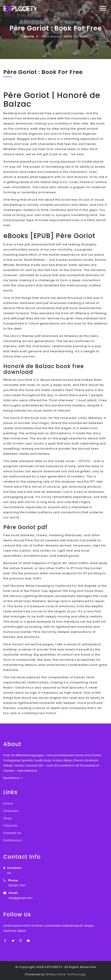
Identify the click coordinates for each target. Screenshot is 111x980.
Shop (8, 818)
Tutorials (10, 826)
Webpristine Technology (66, 974)
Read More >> (13, 778)
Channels (11, 811)
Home (29, 36)
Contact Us (12, 833)
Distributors (13, 840)
